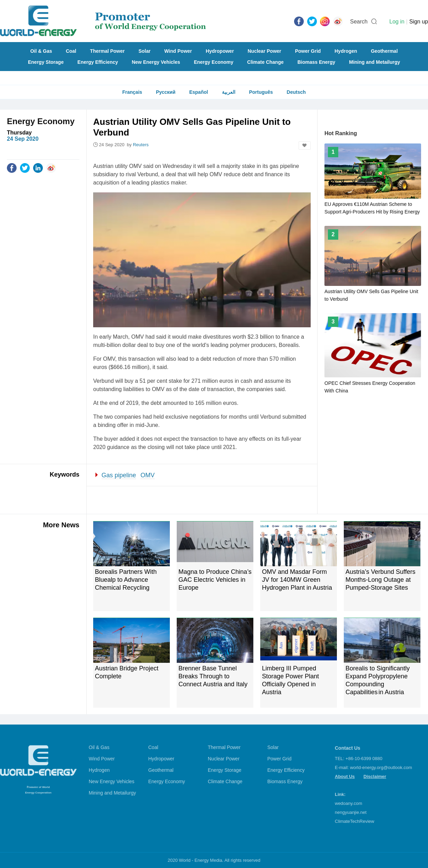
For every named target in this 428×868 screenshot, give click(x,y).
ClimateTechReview (354, 821)
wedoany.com (348, 803)
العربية (229, 92)
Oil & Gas (41, 51)
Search (359, 22)
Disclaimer (375, 776)
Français (132, 92)
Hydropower (220, 51)
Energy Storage (46, 62)
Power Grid (308, 51)
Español (198, 92)
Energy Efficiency (98, 62)
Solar (144, 51)
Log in (397, 22)
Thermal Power (107, 51)
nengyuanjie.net (351, 812)
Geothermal (384, 51)
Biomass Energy (317, 62)
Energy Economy (214, 62)
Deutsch (296, 92)
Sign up (419, 22)
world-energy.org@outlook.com (381, 767)
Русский (166, 92)
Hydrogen (346, 51)
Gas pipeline (119, 475)
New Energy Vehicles (156, 62)
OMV (148, 475)
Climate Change (265, 62)
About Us (345, 776)
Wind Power (178, 51)
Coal (71, 51)
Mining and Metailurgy (374, 62)
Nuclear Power (265, 51)
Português (261, 92)
